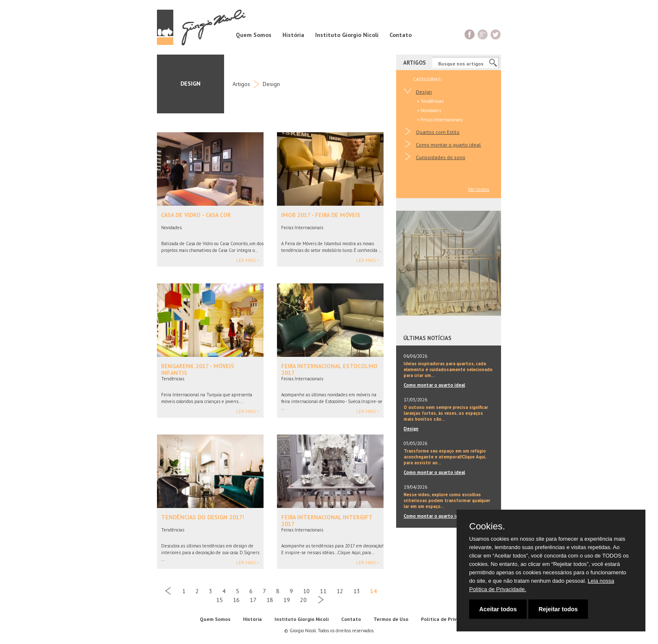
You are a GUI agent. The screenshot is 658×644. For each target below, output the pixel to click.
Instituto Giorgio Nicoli (347, 35)
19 (287, 600)
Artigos (241, 84)
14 (373, 591)
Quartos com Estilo (438, 132)
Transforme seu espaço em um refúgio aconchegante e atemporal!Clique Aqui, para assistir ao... (445, 457)
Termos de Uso (391, 619)
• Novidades (429, 110)
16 (236, 600)
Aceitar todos (498, 609)
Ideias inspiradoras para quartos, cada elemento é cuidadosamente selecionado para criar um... (448, 369)
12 (340, 591)
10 (306, 591)
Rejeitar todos (558, 609)
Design (271, 84)
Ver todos (479, 189)
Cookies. (487, 526)
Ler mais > (248, 260)
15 (219, 600)
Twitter (496, 34)
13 (357, 591)
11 (323, 591)
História (293, 35)
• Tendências (430, 101)
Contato (401, 35)
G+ (483, 34)
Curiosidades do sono (441, 157)
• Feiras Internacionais (440, 120)
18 (270, 600)
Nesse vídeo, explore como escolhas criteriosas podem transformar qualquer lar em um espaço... (447, 500)
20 (303, 600)
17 (253, 600)
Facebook (470, 34)
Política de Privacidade (448, 619)
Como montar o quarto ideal (448, 145)
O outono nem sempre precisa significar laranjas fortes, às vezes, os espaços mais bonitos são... (446, 413)
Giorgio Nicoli (201, 27)
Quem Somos (254, 35)
